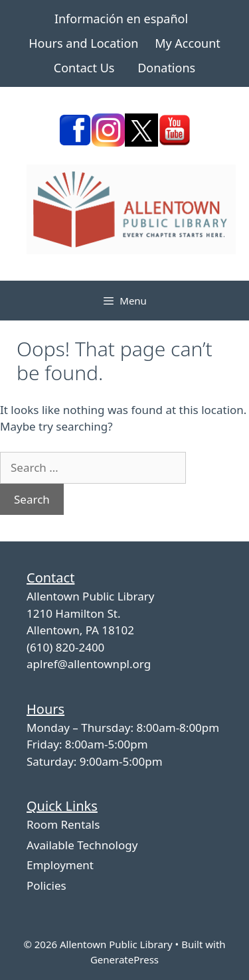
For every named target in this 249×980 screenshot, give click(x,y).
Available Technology (82, 845)
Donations (166, 68)
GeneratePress (124, 959)
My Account (188, 43)
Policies (46, 885)
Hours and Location (83, 43)
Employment (60, 865)
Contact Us (84, 68)
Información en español (121, 19)
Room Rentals (63, 824)
